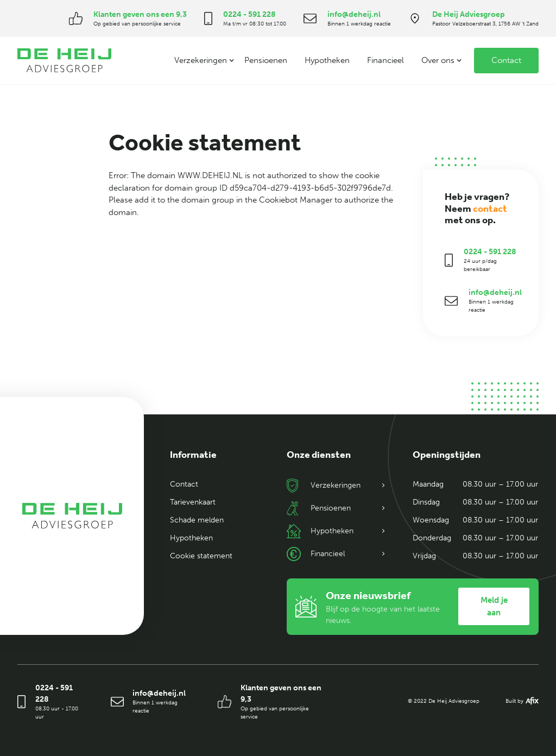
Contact (506, 60)
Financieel (386, 60)
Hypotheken (327, 60)
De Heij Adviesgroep (469, 14)
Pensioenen (266, 60)
